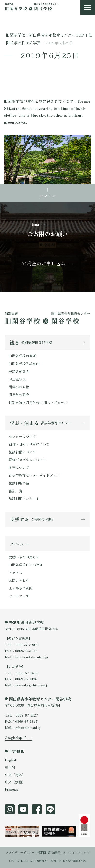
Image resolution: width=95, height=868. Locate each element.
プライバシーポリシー (20, 852)
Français (12, 789)
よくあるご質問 (21, 588)
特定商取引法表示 (49, 852)
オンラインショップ (76, 852)
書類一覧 (16, 491)
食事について (19, 467)
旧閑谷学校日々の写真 (26, 565)
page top (47, 195)
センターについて (22, 436)
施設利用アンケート (24, 499)
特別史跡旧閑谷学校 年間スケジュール (38, 402)
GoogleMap (13, 737)
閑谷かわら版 (19, 387)
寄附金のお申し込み (44, 263)
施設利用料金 (19, 483)
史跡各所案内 (19, 371)
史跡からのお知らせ (24, 557)
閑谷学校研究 (19, 395)
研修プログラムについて (27, 460)
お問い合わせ (19, 580)
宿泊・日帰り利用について (29, 444)
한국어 (10, 767)
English (11, 760)
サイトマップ (19, 596)
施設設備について (22, 452)
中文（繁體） (15, 782)
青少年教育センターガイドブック (34, 475)
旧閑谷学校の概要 (22, 356)
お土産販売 (17, 379)
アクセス (16, 573)
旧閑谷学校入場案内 (24, 364)
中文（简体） (15, 775)
